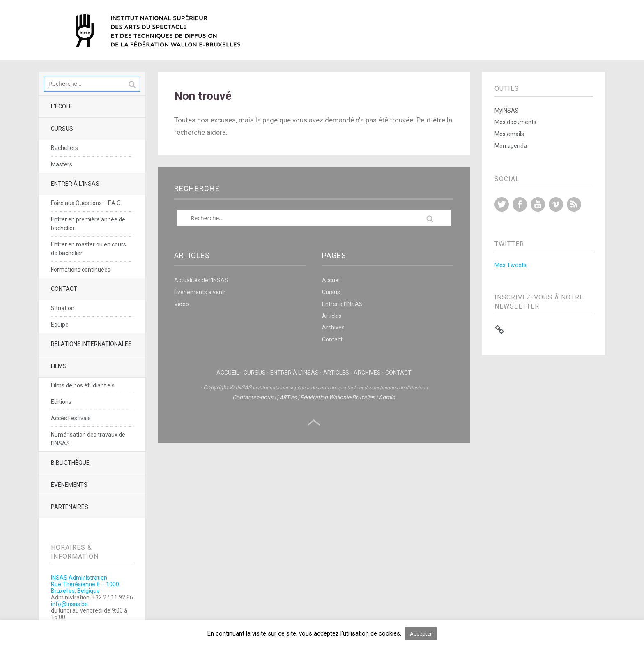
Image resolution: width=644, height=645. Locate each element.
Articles (332, 316)
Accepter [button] (421, 634)
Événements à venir (200, 292)
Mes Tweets (511, 265)
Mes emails (509, 134)
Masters (62, 164)
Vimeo (556, 204)
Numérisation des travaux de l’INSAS (88, 439)
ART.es (288, 397)
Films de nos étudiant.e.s (83, 385)
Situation (63, 308)
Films (59, 366)
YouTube (538, 204)
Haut (314, 423)
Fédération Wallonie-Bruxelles (338, 397)
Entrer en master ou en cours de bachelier (89, 249)
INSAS (158, 31)
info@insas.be (69, 604)
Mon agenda (511, 146)
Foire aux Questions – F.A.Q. (86, 203)
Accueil (331, 280)
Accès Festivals (71, 418)
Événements (69, 485)
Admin (387, 397)
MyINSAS (507, 111)
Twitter (502, 204)
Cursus (62, 129)
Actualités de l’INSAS (201, 280)
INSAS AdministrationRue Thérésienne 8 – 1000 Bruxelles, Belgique (85, 584)
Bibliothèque (70, 463)
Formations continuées (81, 270)
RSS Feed (574, 204)
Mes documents (515, 122)
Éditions (61, 402)
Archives (333, 327)
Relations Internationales (91, 344)
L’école (62, 106)
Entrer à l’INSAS (75, 184)
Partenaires (70, 507)
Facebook (520, 204)
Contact (64, 289)
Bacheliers (64, 148)
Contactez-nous (253, 397)
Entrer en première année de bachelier (88, 224)
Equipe (60, 325)
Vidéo (182, 304)
